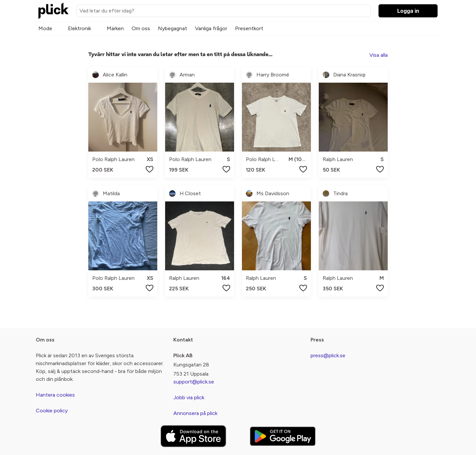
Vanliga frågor (211, 28)
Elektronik (79, 28)
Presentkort (249, 28)
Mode (45, 28)
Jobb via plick (189, 397)
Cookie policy (52, 411)
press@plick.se (328, 355)
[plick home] (54, 11)
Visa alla (379, 55)
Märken (115, 28)
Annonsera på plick (195, 413)
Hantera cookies (55, 395)
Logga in (408, 11)
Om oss (141, 28)
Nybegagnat (173, 28)
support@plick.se (194, 382)
